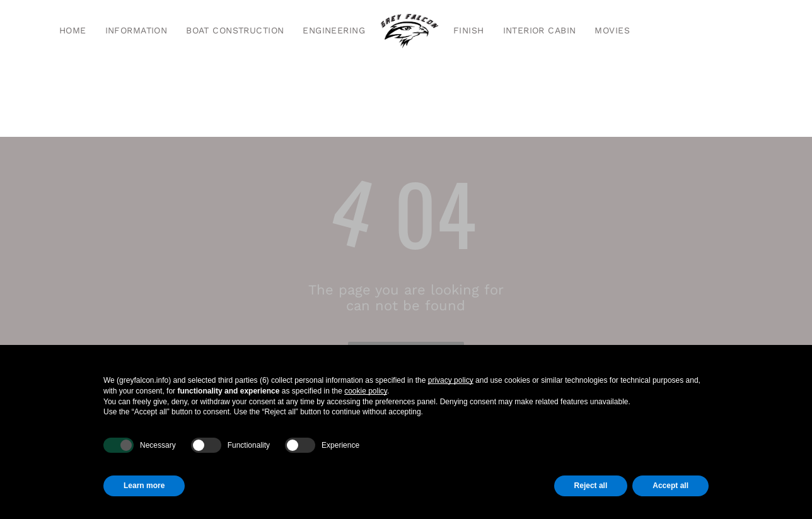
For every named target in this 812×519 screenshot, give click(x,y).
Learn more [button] (144, 486)
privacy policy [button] (451, 380)
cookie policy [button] (366, 391)
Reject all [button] (591, 486)
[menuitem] (73, 31)
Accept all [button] (670, 486)
